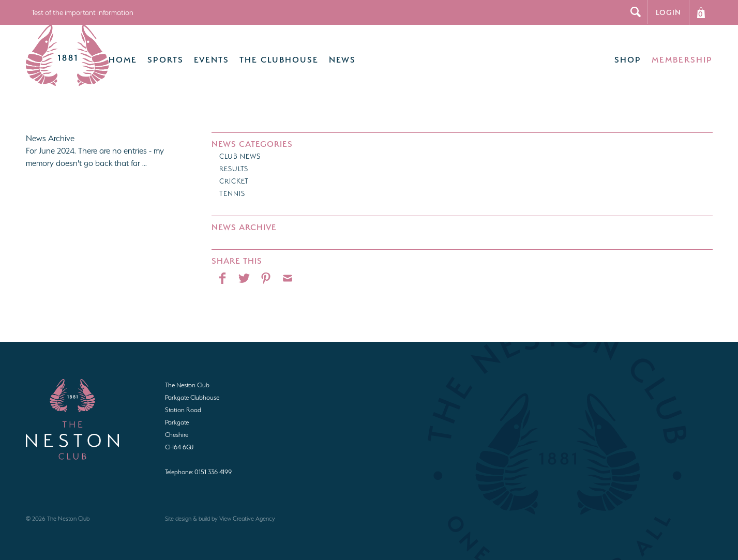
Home (108, 55)
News (328, 55)
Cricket (234, 171)
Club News (240, 146)
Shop (628, 55)
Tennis (232, 183)
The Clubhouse (265, 55)
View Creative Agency (247, 508)
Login (668, 12)
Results (234, 158)
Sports (151, 55)
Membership (682, 55)
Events (197, 55)
